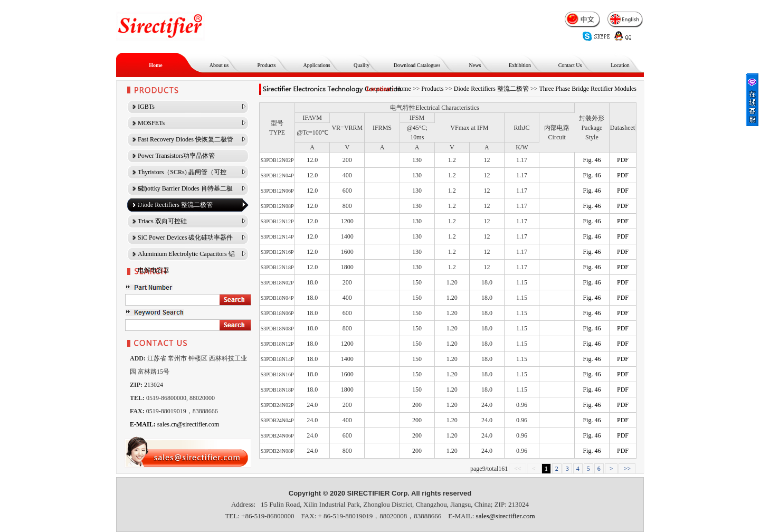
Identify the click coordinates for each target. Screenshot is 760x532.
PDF (623, 160)
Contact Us (570, 65)
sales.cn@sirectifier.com (174, 424)
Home (156, 65)
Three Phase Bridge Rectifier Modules (588, 89)
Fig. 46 (592, 160)
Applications (316, 65)
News (475, 65)
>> (627, 469)
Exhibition (520, 65)
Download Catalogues (417, 65)
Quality (362, 65)
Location (620, 65)
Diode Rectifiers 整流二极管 (491, 89)
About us (219, 65)
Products (267, 65)
